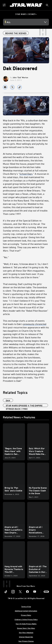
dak (8, 401)
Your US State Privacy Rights (26, 624)
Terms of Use (26, 606)
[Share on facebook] (5, 87)
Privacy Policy (26, 615)
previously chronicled (35, 324)
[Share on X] (12, 87)
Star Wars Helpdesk (26, 632)
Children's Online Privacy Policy (26, 619)
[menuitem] (4, 5)
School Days (26, 174)
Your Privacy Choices (26, 641)
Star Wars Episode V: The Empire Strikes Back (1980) (24, 406)
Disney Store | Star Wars (26, 628)
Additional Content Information (26, 611)
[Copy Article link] (20, 87)
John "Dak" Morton (20, 77)
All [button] (9, 22)
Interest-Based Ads (26, 637)
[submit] (47, 5)
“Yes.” (6, 257)
